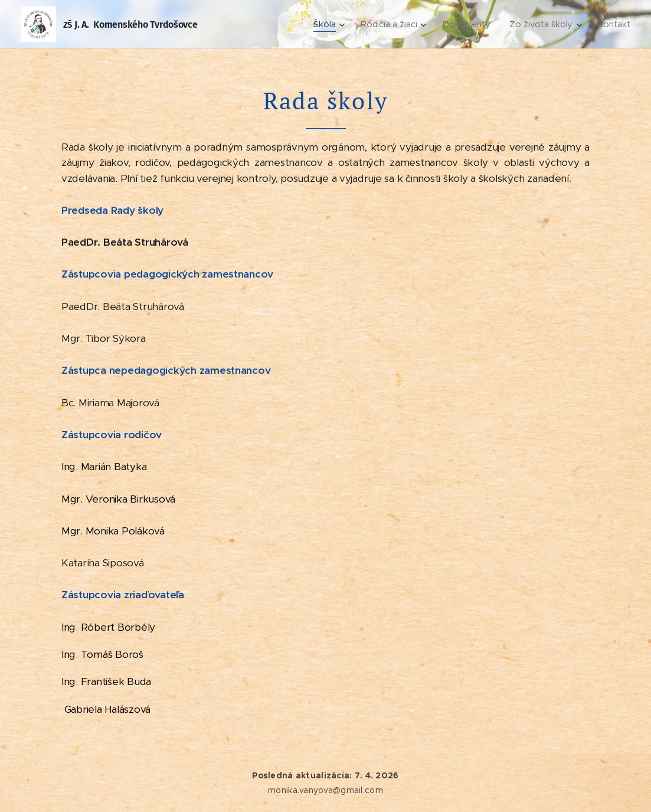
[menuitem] (330, 24)
